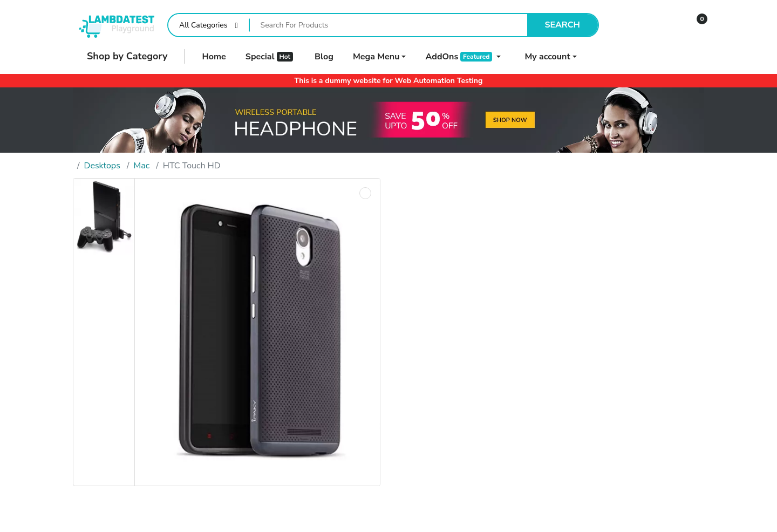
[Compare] (630, 25)
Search (563, 25)
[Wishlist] (662, 25)
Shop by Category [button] (120, 56)
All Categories (203, 25)
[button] (695, 25)
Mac (142, 166)
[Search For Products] (388, 25)
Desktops (102, 166)
